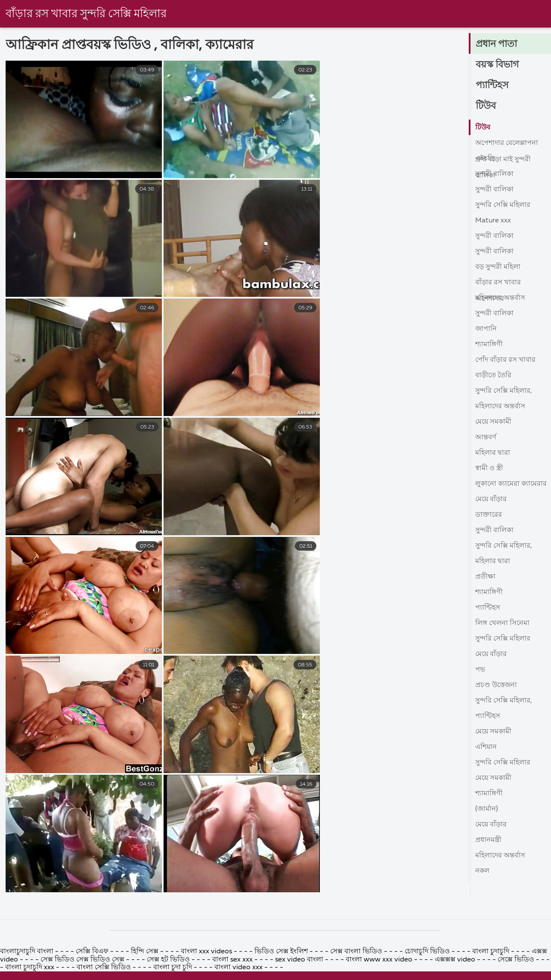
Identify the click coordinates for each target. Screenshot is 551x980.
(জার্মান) (487, 809)
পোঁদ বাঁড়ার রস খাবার (505, 360)
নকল (482, 871)
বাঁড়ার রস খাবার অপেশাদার (498, 285)
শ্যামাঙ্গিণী (489, 345)
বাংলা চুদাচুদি (492, 971)
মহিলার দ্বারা (493, 453)
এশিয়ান (486, 747)
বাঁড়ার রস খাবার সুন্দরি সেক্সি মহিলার (86, 14)
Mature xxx (493, 221)
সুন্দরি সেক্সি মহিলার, (504, 391)
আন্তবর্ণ (486, 438)
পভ (480, 670)
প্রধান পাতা (496, 44)
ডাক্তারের (489, 515)
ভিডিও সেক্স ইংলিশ (282, 971)
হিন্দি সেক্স (145, 971)
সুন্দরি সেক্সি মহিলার (503, 205)
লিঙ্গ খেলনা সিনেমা (502, 623)
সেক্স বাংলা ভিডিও (357, 971)
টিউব (486, 106)
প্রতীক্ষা (485, 577)
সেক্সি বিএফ (92, 971)
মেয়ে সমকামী (493, 422)
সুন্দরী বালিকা (494, 174)
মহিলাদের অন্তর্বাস (500, 298)
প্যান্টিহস (492, 86)
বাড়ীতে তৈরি (493, 376)
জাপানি (486, 329)
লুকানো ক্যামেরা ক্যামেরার (511, 484)
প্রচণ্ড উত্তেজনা (496, 685)
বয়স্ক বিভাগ (497, 65)
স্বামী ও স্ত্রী (489, 468)
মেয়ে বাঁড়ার (491, 499)
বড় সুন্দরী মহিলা (498, 267)
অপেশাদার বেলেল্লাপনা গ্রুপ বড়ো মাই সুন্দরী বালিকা (507, 145)
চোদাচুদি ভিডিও (428, 971)
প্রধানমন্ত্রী (488, 840)
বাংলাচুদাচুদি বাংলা (28, 971)
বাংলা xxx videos (207, 971)
